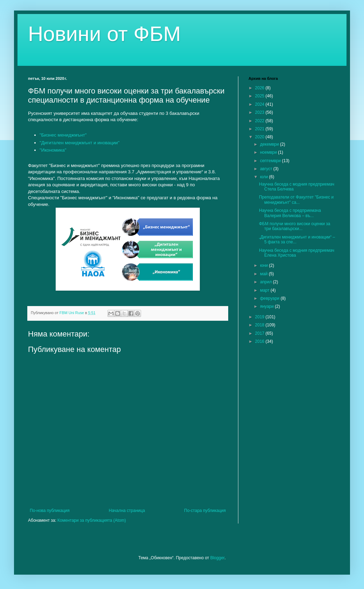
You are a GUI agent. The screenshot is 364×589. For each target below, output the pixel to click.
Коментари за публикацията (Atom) (92, 520)
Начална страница (127, 511)
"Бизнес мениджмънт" (63, 135)
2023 (260, 112)
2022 (260, 121)
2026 (260, 88)
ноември (269, 152)
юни (265, 265)
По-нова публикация (50, 511)
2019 (260, 317)
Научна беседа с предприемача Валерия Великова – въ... (290, 213)
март (265, 290)
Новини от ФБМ (104, 34)
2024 (260, 104)
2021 (260, 129)
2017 (260, 333)
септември (271, 161)
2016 (260, 341)
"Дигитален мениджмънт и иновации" (79, 143)
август (267, 169)
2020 (260, 137)
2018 (260, 325)
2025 (260, 96)
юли (265, 177)
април (267, 282)
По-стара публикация (205, 511)
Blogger (218, 558)
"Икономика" (53, 150)
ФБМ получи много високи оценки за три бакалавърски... (295, 226)
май (264, 274)
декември (270, 144)
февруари (270, 298)
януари (267, 306)
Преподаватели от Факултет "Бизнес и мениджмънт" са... (296, 200)
